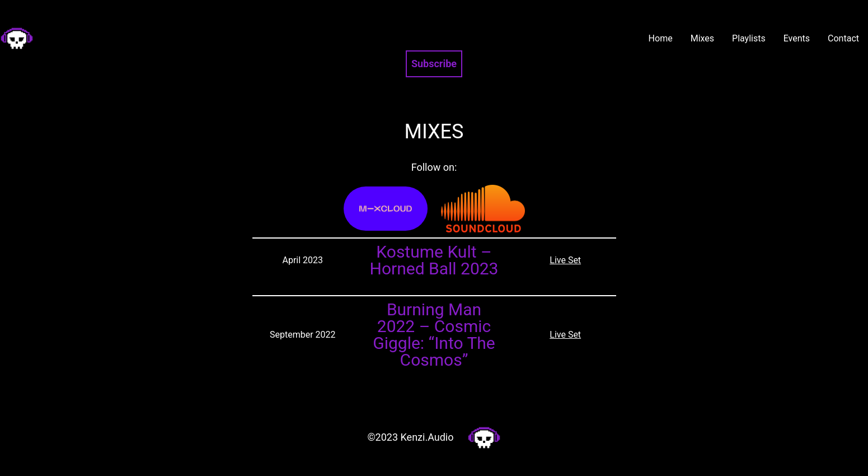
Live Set (565, 260)
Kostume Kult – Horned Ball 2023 (434, 260)
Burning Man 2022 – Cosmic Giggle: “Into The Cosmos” (434, 335)
